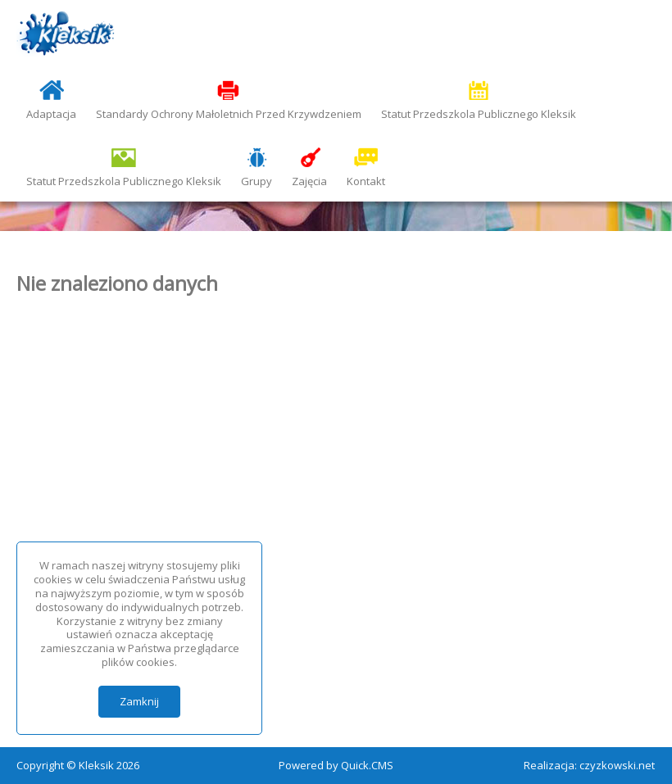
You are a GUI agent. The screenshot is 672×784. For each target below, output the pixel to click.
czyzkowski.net (617, 765)
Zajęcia (309, 181)
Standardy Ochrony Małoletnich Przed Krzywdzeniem (229, 114)
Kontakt (366, 181)
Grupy (257, 181)
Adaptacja (51, 114)
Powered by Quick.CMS (336, 765)
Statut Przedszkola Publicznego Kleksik (479, 114)
